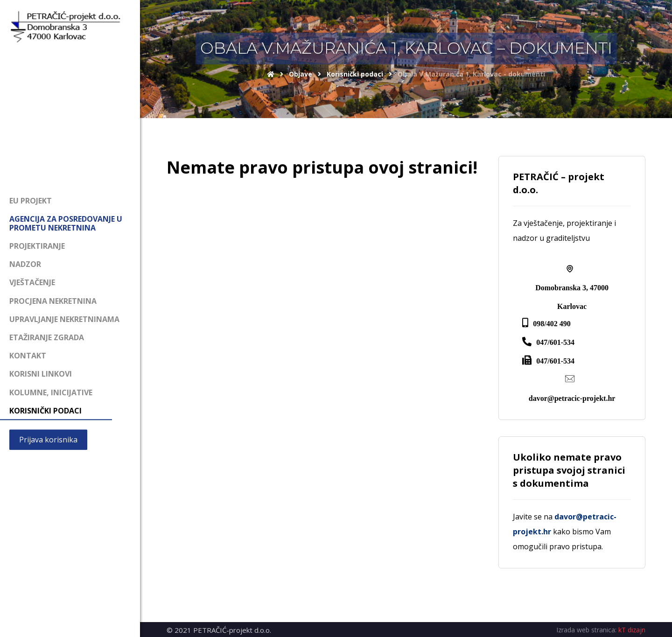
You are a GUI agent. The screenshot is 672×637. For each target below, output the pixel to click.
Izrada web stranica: (586, 630)
